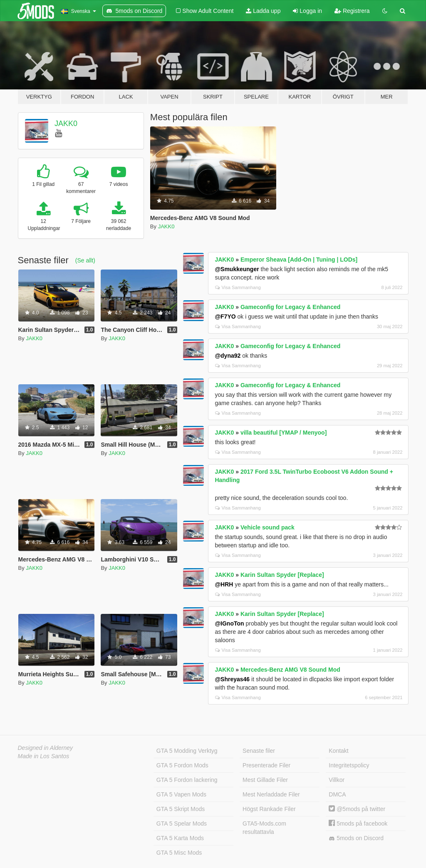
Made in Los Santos (44, 756)
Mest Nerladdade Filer (271, 794)
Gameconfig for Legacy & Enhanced (290, 307)
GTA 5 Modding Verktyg (187, 751)
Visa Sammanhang (238, 287)
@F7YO (225, 317)
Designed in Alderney (46, 748)
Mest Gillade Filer (265, 780)
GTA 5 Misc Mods (179, 853)
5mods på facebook (358, 823)
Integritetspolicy (349, 765)
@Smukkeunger (237, 269)
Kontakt (338, 751)
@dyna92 (228, 356)
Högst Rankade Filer (269, 809)
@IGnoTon (229, 623)
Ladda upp (263, 11)
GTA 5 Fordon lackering (187, 780)
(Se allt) (85, 260)
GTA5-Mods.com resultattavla (264, 828)
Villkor (337, 780)
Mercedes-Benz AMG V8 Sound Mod (290, 670)
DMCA (337, 794)
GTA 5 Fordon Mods (182, 765)
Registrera (352, 11)
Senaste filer (259, 751)
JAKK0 (66, 124)
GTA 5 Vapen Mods (181, 794)
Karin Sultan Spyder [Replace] (282, 575)
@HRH (224, 584)
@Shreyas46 (232, 679)
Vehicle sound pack (267, 527)
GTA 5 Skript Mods (181, 809)
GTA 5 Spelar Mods (182, 823)
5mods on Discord (356, 838)
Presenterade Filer (266, 765)
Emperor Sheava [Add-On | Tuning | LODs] (299, 260)
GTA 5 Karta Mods (180, 838)
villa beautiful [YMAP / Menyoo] (284, 433)
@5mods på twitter (357, 809)
